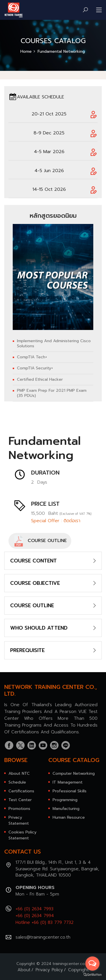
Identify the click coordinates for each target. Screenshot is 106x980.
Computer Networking (74, 773)
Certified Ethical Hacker (40, 380)
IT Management (68, 782)
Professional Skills (70, 791)
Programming (65, 800)
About (24, 970)
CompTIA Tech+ (32, 357)
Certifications (21, 791)
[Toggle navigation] (99, 10)
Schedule (17, 782)
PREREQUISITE (27, 650)
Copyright (78, 970)
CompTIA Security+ (35, 368)
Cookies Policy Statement (22, 835)
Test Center (20, 800)
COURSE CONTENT (33, 561)
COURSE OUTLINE (40, 541)
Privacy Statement (19, 820)
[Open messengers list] (92, 964)
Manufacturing (66, 809)
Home (26, 51)
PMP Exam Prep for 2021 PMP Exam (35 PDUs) (52, 393)
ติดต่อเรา (72, 521)
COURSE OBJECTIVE (35, 583)
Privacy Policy (49, 970)
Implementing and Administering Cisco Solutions (54, 344)
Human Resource (69, 817)
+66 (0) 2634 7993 (34, 909)
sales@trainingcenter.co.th (43, 937)
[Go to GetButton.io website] (92, 974)
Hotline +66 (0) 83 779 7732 (45, 922)
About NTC (19, 773)
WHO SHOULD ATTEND (39, 628)
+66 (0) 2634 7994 (35, 916)
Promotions (19, 809)
